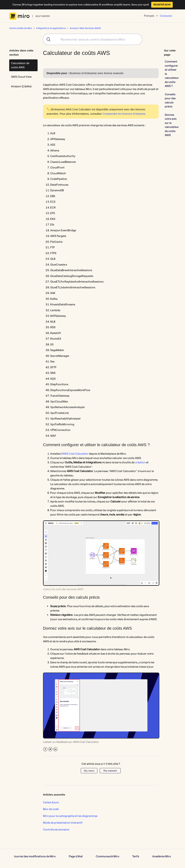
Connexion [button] (166, 16)
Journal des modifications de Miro (35, 856)
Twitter (50, 749)
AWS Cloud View (21, 77)
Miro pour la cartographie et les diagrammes (70, 816)
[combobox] (92, 39)
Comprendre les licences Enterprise (124, 114)
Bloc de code (51, 809)
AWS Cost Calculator (75, 454)
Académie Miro (162, 856)
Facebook (45, 749)
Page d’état (76, 856)
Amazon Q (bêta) (21, 86)
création (140, 462)
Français (149, 16)
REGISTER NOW (162, 5)
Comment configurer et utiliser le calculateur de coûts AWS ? (172, 74)
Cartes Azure (51, 802)
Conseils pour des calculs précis (170, 100)
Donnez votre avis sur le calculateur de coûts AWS (172, 125)
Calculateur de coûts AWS (20, 65)
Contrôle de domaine (56, 830)
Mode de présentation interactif (63, 823)
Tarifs (136, 856)
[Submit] (47, 39)
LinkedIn (55, 749)
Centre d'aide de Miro (21, 28)
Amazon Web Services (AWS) (85, 28)
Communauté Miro (107, 856)
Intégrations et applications (51, 28)
